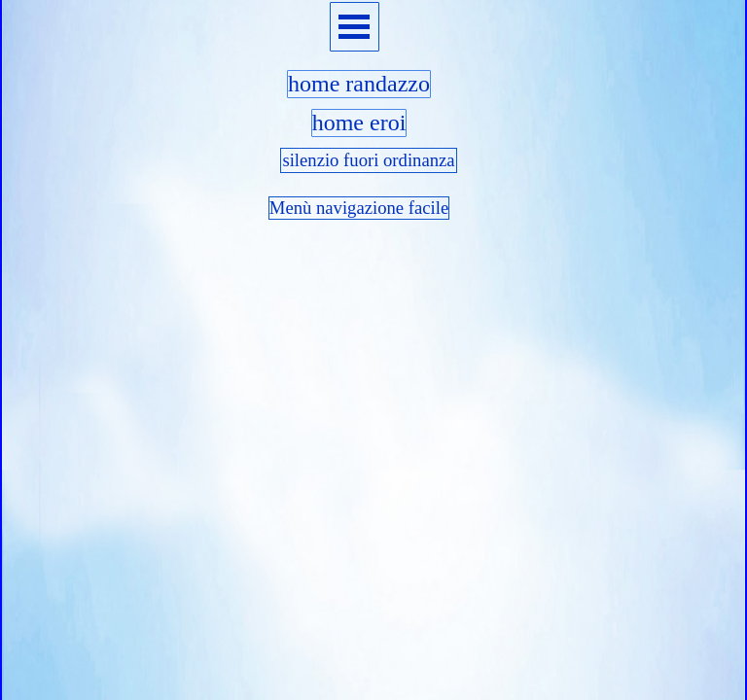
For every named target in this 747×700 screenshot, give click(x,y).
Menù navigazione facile (359, 208)
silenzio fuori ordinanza (368, 160)
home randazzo (359, 84)
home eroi (359, 122)
